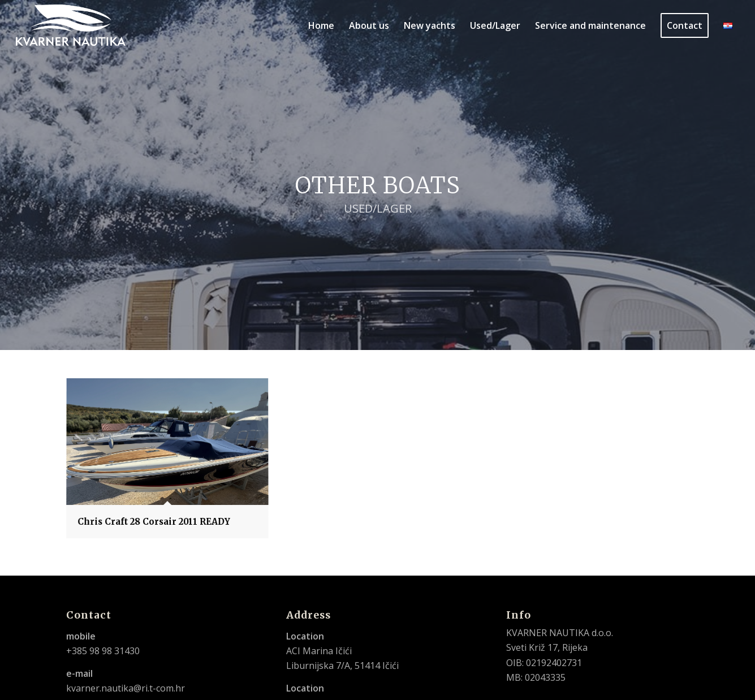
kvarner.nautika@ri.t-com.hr (126, 688)
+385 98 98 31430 (103, 651)
